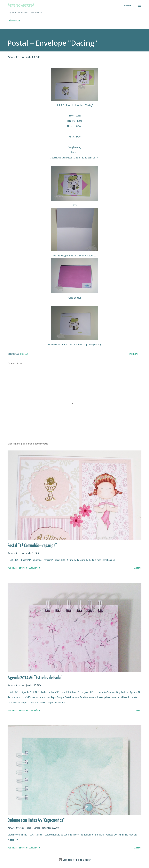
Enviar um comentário (29, 568)
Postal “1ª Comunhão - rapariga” (32, 546)
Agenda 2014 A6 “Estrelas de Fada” (35, 678)
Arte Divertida (21, 6)
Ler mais (138, 568)
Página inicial (15, 21)
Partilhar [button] (134, 354)
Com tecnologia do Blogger (75, 860)
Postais (24, 354)
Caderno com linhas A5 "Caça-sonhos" (36, 820)
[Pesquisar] (127, 6)
